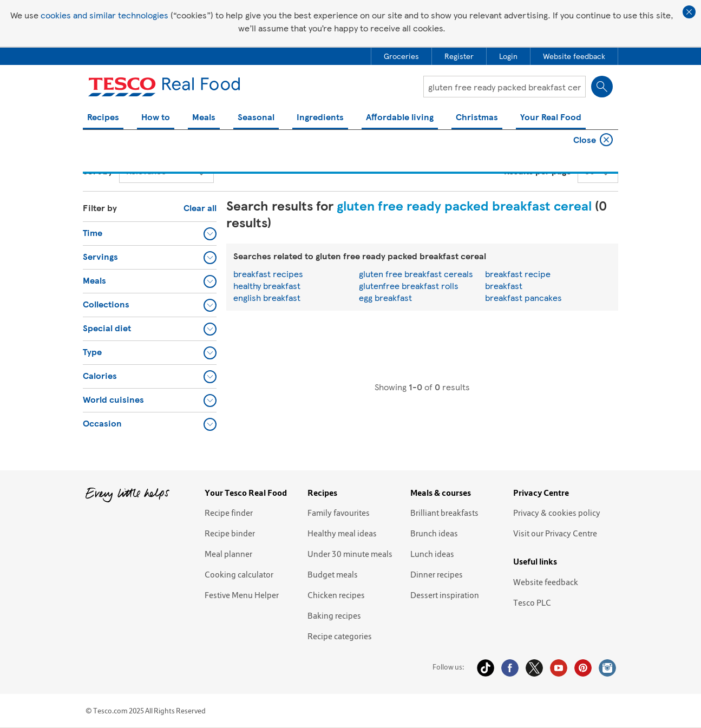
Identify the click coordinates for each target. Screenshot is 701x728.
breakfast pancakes (523, 297)
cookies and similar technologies (104, 15)
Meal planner (228, 554)
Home (93, 141)
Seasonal (256, 118)
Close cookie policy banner (689, 12)
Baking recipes (334, 615)
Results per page (538, 171)
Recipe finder (229, 513)
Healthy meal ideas (342, 533)
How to (156, 118)
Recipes (103, 118)
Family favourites (339, 513)
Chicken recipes (336, 595)
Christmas (477, 118)
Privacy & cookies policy (557, 513)
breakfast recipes (268, 274)
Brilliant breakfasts (444, 513)
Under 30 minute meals (350, 554)
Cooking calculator (239, 574)
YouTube (559, 668)
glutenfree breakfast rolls (409, 286)
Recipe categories (340, 636)
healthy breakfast (267, 286)
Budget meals (333, 574)
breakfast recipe (518, 274)
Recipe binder (230, 533)
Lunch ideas (432, 554)
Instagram (607, 668)
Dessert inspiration (445, 595)
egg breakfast (385, 297)
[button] (150, 233)
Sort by (98, 171)
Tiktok (486, 668)
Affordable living (400, 118)
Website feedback (546, 582)
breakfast (504, 286)
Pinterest (583, 668)
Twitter (534, 668)
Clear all (200, 208)
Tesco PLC (532, 602)
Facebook (510, 668)
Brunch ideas (434, 533)
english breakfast (267, 297)
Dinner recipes (437, 574)
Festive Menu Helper (242, 595)
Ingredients (320, 118)
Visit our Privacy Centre (555, 533)
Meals (204, 118)
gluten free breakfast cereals (416, 274)
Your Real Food (551, 118)
